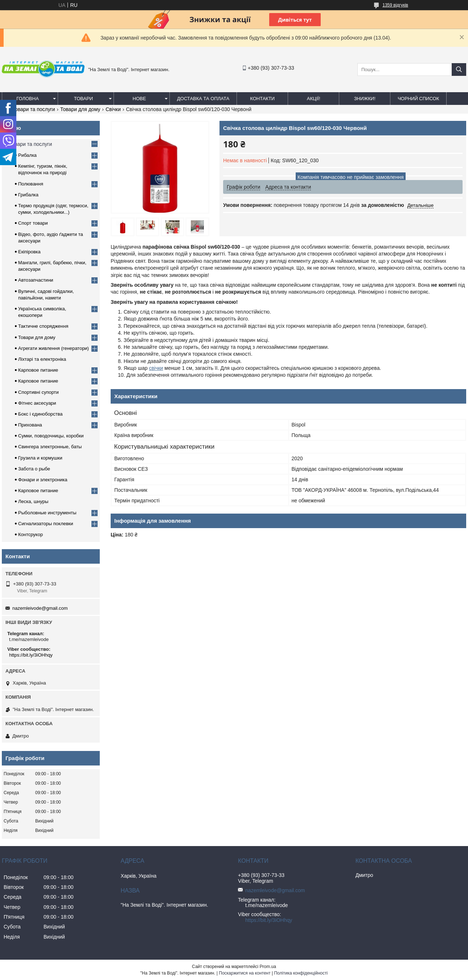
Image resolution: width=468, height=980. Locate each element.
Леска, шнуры (33, 501)
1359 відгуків (395, 5)
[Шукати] (459, 70)
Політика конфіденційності (301, 973)
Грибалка (28, 195)
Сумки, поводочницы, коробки (51, 436)
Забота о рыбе (34, 469)
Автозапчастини (36, 280)
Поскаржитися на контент (245, 973)
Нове (139, 99)
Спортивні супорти (38, 392)
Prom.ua (268, 967)
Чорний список (418, 99)
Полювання (31, 184)
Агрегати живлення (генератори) (54, 348)
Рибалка (27, 155)
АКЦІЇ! (314, 99)
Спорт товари (33, 223)
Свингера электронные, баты (50, 447)
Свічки (113, 109)
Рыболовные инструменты (47, 513)
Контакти (262, 99)
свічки (156, 368)
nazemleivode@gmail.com (40, 608)
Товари (83, 99)
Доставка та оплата (203, 99)
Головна (28, 99)
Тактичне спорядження (43, 326)
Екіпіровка (29, 252)
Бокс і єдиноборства (40, 414)
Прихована (30, 425)
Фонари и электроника (43, 480)
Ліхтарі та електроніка (42, 359)
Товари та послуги (33, 109)
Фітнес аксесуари (37, 403)
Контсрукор (30, 534)
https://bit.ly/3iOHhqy (31, 655)
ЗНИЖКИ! (365, 99)
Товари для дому (80, 109)
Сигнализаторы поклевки (46, 524)
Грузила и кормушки (40, 458)
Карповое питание (38, 370)
